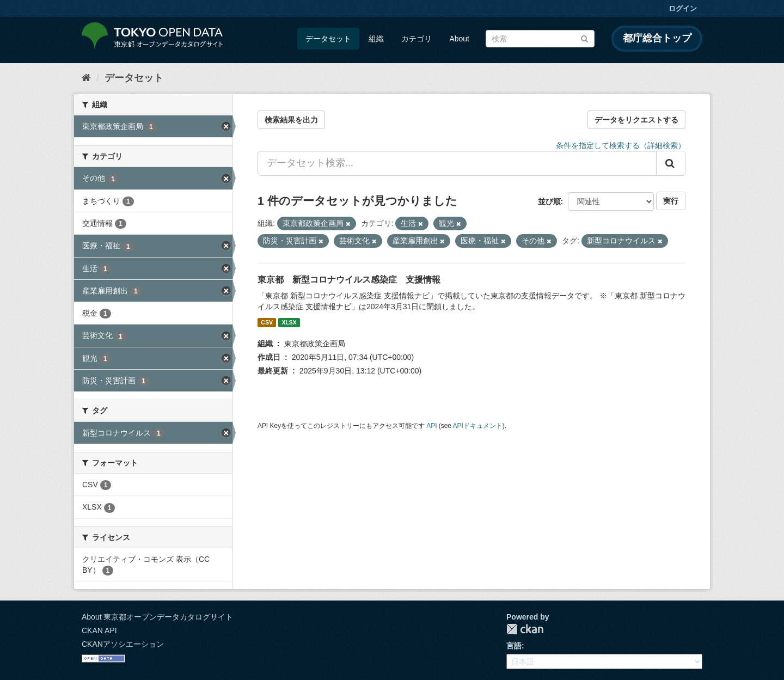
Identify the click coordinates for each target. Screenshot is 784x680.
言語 (514, 646)
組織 (376, 39)
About (459, 39)
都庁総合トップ (657, 38)
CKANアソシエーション (123, 644)
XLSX (289, 322)
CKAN (525, 629)
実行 (671, 201)
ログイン (683, 8)
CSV (267, 322)
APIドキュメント (478, 426)
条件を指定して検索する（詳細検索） (621, 145)
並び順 (549, 201)
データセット (328, 39)
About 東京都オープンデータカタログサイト (157, 617)
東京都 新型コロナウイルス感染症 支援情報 (349, 280)
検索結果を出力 (291, 120)
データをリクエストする (636, 120)
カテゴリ (416, 39)
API (431, 426)
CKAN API (99, 630)
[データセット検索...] (457, 163)
